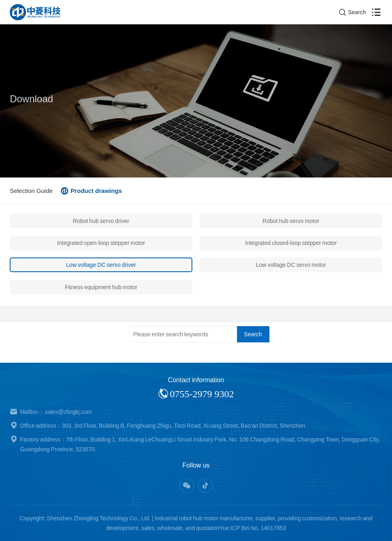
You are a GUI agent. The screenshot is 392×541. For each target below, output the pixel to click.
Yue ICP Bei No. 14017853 (253, 528)
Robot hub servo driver (101, 221)
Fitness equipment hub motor (101, 287)
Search (253, 334)
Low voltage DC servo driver (101, 265)
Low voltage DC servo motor (291, 265)
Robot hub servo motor (291, 221)
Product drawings (96, 191)
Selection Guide (31, 191)
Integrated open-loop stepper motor (101, 243)
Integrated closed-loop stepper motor (291, 243)
